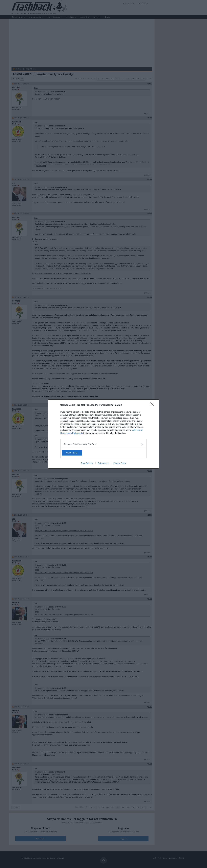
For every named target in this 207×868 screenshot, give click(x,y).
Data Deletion (87, 463)
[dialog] (103, 434)
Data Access (103, 463)
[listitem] (103, 444)
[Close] (153, 405)
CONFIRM (76, 453)
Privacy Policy (120, 463)
